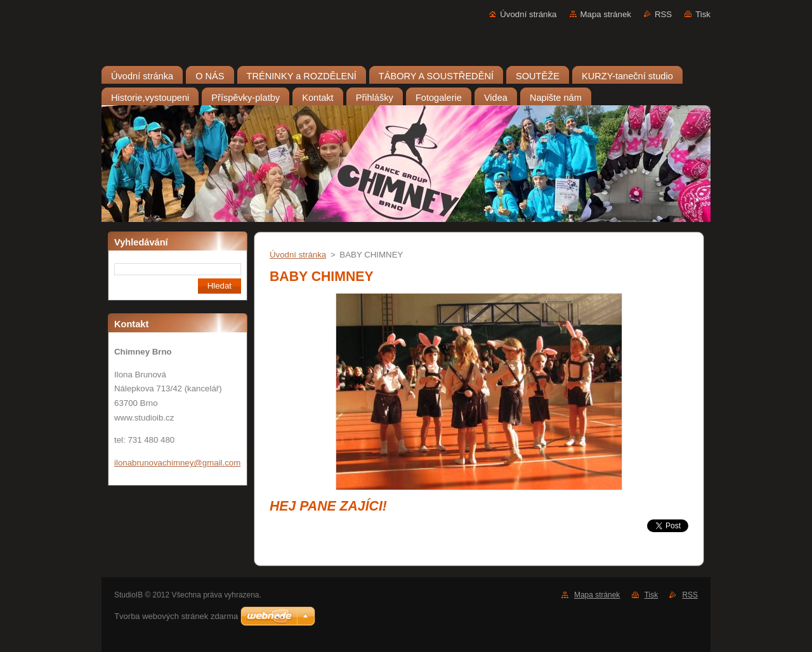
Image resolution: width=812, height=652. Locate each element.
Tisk (703, 14)
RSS (663, 14)
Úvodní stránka (528, 14)
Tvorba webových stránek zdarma (176, 616)
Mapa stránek (606, 14)
